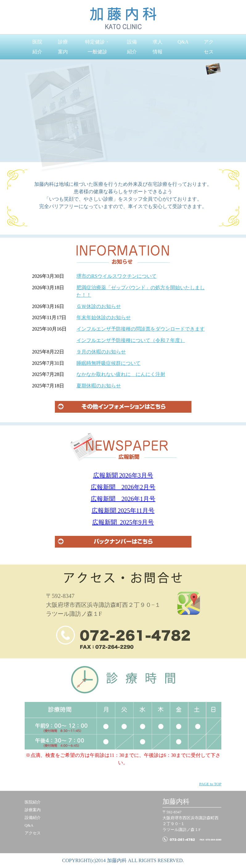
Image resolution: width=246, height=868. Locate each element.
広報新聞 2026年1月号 (123, 499)
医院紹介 (37, 47)
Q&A (183, 42)
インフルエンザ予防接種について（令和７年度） (131, 340)
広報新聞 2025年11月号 (123, 511)
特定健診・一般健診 (97, 47)
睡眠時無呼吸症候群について (109, 363)
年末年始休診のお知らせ (104, 317)
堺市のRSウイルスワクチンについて (117, 276)
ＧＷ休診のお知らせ (99, 306)
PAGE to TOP (210, 784)
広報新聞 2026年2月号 (123, 487)
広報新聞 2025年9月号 (123, 522)
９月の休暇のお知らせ (101, 352)
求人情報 (158, 47)
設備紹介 (132, 47)
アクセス (209, 47)
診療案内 (63, 47)
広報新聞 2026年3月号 (123, 475)
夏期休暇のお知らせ (99, 386)
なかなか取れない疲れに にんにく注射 (121, 374)
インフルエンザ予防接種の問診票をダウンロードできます (141, 329)
